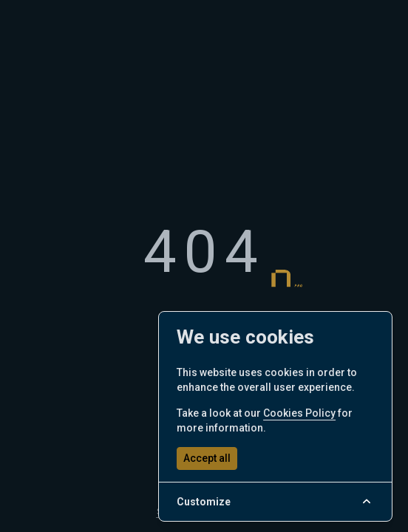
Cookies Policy (299, 413)
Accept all (207, 458)
